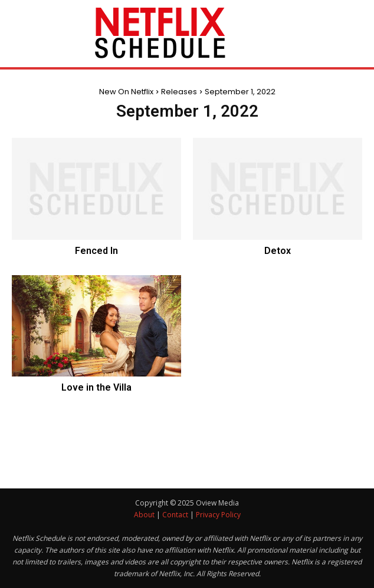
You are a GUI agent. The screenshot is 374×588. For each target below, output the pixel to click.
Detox (278, 251)
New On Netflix (126, 92)
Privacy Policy (218, 515)
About (144, 515)
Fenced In (96, 251)
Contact (175, 515)
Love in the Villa (96, 387)
